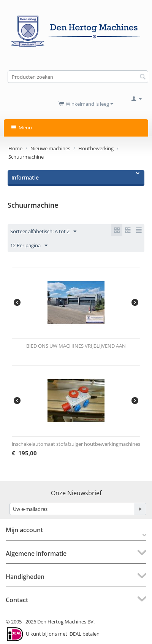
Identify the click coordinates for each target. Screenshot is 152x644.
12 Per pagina (29, 246)
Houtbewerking (96, 148)
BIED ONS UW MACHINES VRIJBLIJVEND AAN (76, 346)
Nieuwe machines (50, 148)
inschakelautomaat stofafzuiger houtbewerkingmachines (76, 444)
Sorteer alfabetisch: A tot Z (43, 232)
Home (15, 148)
